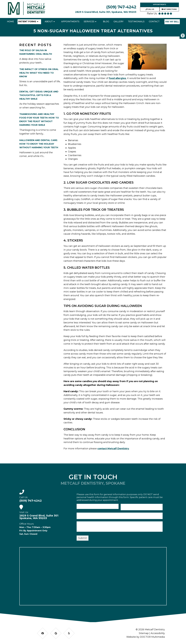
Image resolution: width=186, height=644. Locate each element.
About (49, 22)
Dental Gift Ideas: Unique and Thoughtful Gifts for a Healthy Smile (39, 95)
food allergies (117, 78)
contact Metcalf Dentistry (113, 449)
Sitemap (144, 633)
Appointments (159, 5)
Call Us (150, 10)
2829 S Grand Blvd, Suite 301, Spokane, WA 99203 (106, 12)
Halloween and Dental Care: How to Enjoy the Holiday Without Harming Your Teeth (39, 144)
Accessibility (158, 633)
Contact (154, 22)
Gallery (119, 22)
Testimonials (136, 22)
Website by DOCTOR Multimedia (146, 637)
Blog (106, 22)
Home (10, 22)
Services (89, 22)
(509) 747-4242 (121, 7)
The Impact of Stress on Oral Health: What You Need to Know (39, 73)
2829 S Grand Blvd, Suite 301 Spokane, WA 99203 (39, 517)
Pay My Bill (172, 22)
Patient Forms (27, 22)
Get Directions (169, 10)
